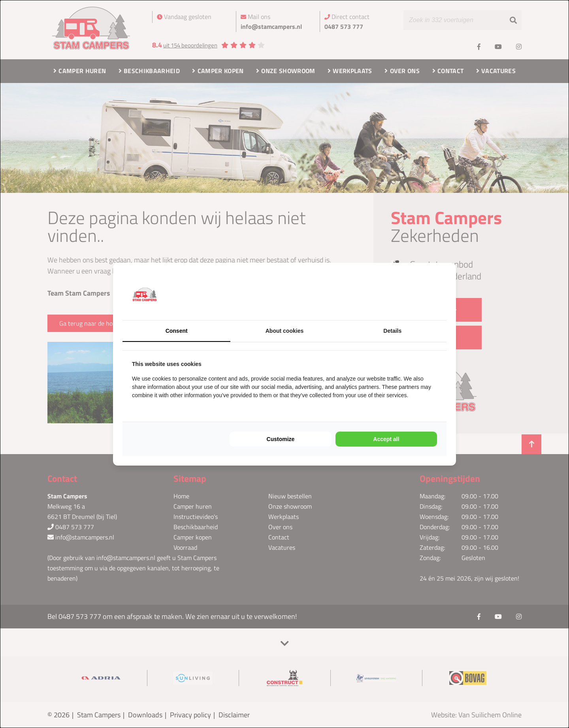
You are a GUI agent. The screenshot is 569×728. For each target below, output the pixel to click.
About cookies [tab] (284, 331)
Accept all (386, 439)
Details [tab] (392, 331)
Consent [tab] (177, 331)
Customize (281, 439)
